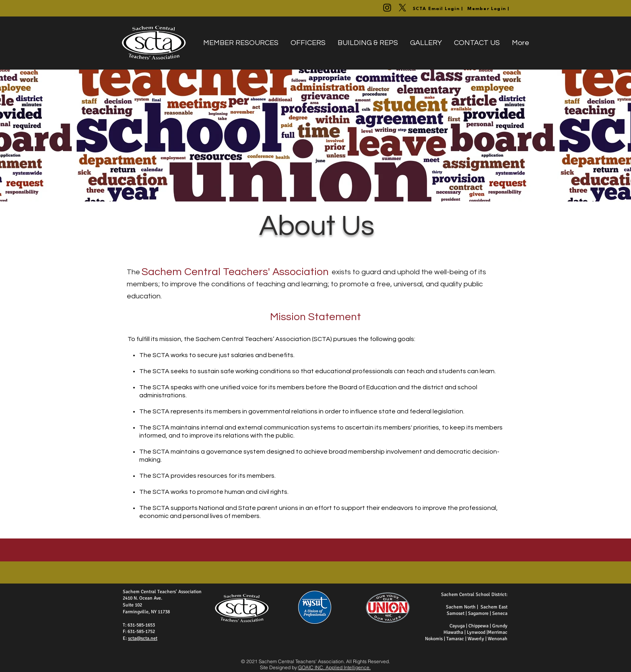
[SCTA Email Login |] (438, 9)
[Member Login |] (489, 9)
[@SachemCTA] (402, 8)
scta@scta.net (143, 638)
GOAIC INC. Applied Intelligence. (334, 667)
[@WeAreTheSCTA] (387, 8)
